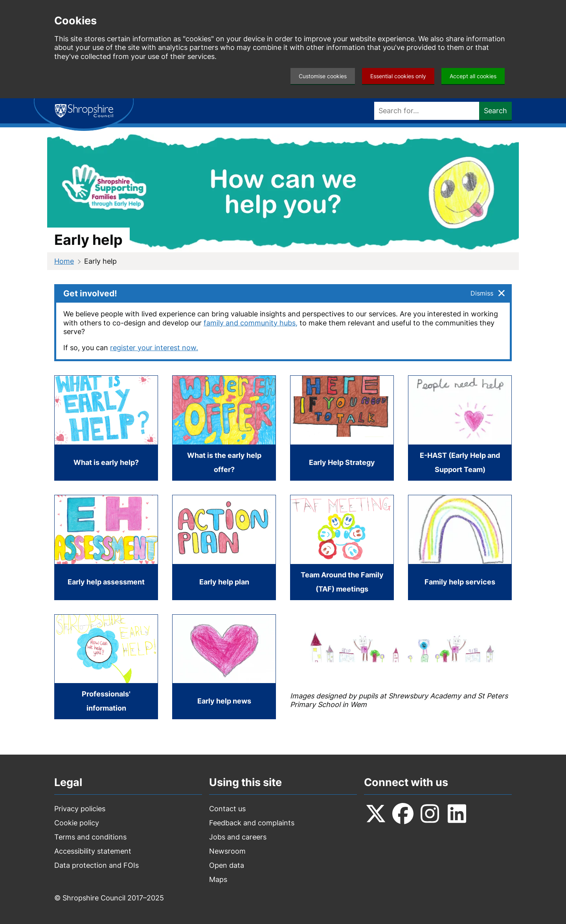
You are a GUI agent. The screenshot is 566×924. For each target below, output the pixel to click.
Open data (227, 865)
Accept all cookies (473, 76)
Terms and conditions (90, 837)
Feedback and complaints (252, 823)
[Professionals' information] (106, 667)
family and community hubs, (251, 323)
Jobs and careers (238, 837)
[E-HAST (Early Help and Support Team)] (460, 428)
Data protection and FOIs (96, 865)
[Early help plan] (224, 547)
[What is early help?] (106, 428)
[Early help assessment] (106, 547)
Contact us (227, 809)
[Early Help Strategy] (342, 428)
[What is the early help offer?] (224, 428)
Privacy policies (80, 809)
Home (64, 261)
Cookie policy (77, 823)
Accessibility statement (93, 851)
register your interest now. (154, 348)
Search (495, 111)
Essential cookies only (398, 76)
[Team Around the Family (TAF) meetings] (342, 547)
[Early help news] (224, 667)
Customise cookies (323, 76)
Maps (218, 879)
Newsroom (227, 851)
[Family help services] (460, 547)
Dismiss (482, 293)
